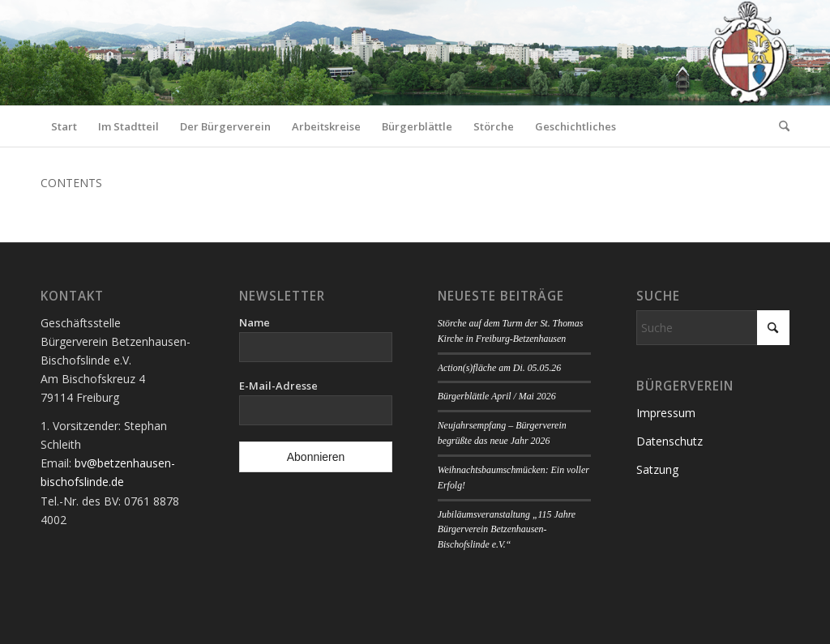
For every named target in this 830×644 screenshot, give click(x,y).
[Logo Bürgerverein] (748, 53)
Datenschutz (670, 441)
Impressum (666, 413)
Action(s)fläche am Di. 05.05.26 (500, 368)
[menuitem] (64, 126)
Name (255, 322)
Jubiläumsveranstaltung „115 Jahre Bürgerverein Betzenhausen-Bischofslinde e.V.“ (507, 530)
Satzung (657, 469)
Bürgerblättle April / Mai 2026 (497, 396)
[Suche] (779, 126)
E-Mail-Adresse (278, 386)
